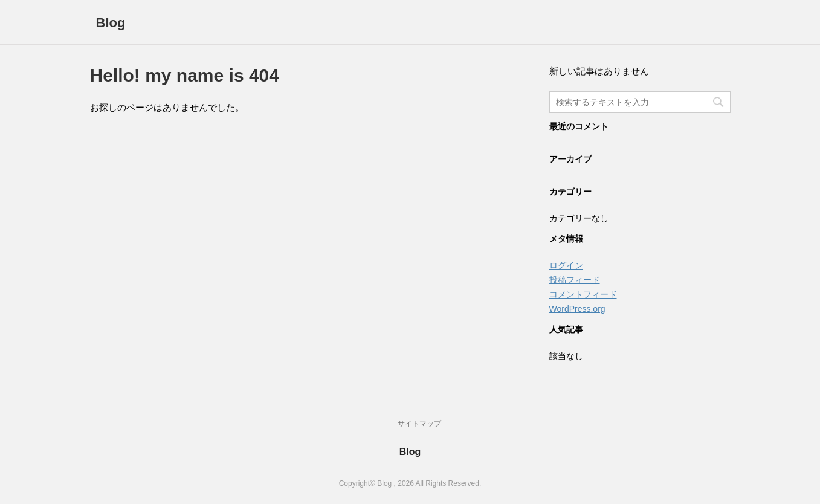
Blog (111, 23)
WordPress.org (577, 309)
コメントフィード (583, 294)
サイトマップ (419, 424)
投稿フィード (575, 280)
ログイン (566, 265)
